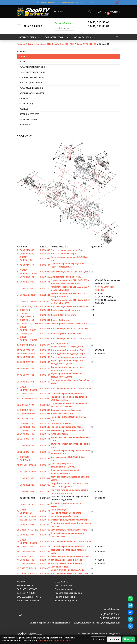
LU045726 (45, 288)
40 (18, 556)
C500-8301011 (27, 382)
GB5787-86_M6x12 (29, 530)
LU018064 (45, 338)
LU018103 (45, 357)
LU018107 (45, 382)
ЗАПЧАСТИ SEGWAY (57, 37)
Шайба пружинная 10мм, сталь (66, 334)
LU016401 (45, 310)
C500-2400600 (27, 254)
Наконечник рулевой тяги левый (67, 427)
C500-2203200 (27, 350)
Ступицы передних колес (32, 78)
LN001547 (45, 301)
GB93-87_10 (26, 334)
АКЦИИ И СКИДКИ (33, 26)
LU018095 (45, 398)
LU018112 (45, 452)
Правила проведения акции (68, 593)
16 (18, 357)
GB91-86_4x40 (27, 320)
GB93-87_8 (25, 310)
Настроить (114, 639)
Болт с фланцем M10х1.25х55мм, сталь (70, 328)
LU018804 (45, 254)
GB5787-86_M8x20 (29, 307)
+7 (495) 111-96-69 (110, 614)
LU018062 (45, 272)
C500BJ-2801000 (28, 295)
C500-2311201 (27, 375)
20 (18, 382)
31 (18, 459)
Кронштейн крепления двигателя (67, 393)
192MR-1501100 (28, 520)
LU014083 (45, 418)
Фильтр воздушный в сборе (64, 516)
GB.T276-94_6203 (29, 398)
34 (18, 511)
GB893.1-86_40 (27, 410)
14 (18, 345)
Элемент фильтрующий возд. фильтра (70, 520)
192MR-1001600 (28, 472)
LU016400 (45, 573)
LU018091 (45, 320)
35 (18, 516)
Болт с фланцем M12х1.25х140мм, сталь (71, 541)
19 (18, 375)
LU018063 (45, 328)
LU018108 (45, 393)
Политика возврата (64, 589)
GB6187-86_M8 (27, 556)
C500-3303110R (28, 430)
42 (18, 568)
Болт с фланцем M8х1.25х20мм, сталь (69, 307)
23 (18, 398)
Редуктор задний (28, 119)
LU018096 (45, 410)
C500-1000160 (27, 505)
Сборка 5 (24, 109)
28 (18, 434)
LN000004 (45, 405)
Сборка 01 (24, 57)
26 (18, 418)
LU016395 (45, 307)
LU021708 (45, 485)
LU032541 (45, 295)
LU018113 (45, 465)
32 (18, 465)
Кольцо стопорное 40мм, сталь (66, 410)
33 (18, 472)
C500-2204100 (27, 560)
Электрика (25, 125)
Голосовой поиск (63, 23)
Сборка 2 (24, 62)
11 (18, 328)
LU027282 (45, 563)
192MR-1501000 (28, 516)
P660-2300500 (27, 357)
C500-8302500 (27, 478)
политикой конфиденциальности (54, 641)
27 (18, 423)
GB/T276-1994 (27, 405)
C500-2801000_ (27, 288)
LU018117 (45, 546)
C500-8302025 (27, 485)
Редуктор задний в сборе (63, 254)
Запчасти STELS (29, 37)
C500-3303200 (27, 423)
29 (18, 439)
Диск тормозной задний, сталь (66, 277)
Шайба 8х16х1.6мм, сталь (63, 315)
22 (18, 393)
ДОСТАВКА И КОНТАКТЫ (29, 597)
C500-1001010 (27, 393)
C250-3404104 (27, 439)
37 (18, 535)
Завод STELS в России (28, 601)
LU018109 (45, 423)
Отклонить (98, 639)
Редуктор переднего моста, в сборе (68, 357)
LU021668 (45, 505)
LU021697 (45, 478)
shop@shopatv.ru (112, 609)
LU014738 (45, 459)
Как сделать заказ (64, 585)
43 (18, 573)
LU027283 (45, 354)
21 (18, 388)
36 (18, 530)
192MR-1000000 (28, 465)
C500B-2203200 (28, 354)
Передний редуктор (29, 114)
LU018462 (45, 277)
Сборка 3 (24, 99)
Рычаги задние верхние (31, 88)
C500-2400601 (27, 277)
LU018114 (45, 560)
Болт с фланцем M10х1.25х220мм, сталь (71, 338)
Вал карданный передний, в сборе (68, 350)
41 (18, 560)
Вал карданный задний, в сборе (66, 560)
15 (18, 350)
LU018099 (45, 250)
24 (18, 410)
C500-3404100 (27, 434)
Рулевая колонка (59, 434)
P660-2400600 (27, 250)
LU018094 (45, 323)
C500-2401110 (27, 265)
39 (18, 546)
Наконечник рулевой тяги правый (67, 430)
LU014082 (45, 259)
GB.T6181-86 (26, 418)
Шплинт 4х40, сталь (60, 320)
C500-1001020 (27, 546)
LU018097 (45, 413)
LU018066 (45, 541)
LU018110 (45, 434)
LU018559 (45, 520)
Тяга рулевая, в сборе (61, 423)
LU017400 (45, 334)
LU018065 (45, 388)
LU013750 (45, 530)
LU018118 (45, 472)
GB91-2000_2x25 (28, 413)
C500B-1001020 (28, 551)
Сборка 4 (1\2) (26, 104)
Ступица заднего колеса (32, 93)
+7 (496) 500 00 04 (110, 618)
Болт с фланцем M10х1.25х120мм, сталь (71, 272)
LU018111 (45, 439)
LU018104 (45, 362)
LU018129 (45, 511)
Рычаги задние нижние (31, 83)
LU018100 (45, 265)
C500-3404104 (27, 445)
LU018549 (45, 427)
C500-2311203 (27, 369)
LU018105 (45, 369)
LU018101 (45, 282)
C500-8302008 (27, 491)
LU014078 (45, 345)
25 (18, 413)
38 (18, 541)
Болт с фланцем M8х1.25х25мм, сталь (69, 573)
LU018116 (45, 535)
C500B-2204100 (28, 563)
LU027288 (45, 551)
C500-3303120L (28, 427)
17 (18, 362)
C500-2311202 (27, 362)
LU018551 (45, 430)
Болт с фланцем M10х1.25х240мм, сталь (71, 388)
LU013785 (45, 556)
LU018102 (45, 350)
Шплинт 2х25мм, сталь (62, 413)
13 (18, 338)
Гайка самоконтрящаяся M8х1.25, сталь (71, 556)
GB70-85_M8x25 (28, 345)
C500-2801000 (27, 282)
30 (18, 452)
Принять (129, 639)
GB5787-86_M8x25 (29, 573)
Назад (21, 51)
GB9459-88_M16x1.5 (30, 323)
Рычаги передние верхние (33, 72)
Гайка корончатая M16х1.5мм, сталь (69, 323)
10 (18, 323)
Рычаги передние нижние (32, 67)
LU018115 (45, 516)
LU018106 (45, 375)
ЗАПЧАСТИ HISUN (85, 37)
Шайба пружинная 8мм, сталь (65, 310)
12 (18, 334)
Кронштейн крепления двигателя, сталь (70, 546)
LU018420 (45, 315)
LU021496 (45, 491)
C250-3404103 (27, 452)
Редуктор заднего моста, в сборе (67, 250)
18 (18, 369)
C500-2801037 (27, 535)
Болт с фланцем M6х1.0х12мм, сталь (69, 530)
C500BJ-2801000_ (29, 301)
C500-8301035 (27, 525)
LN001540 (45, 525)
